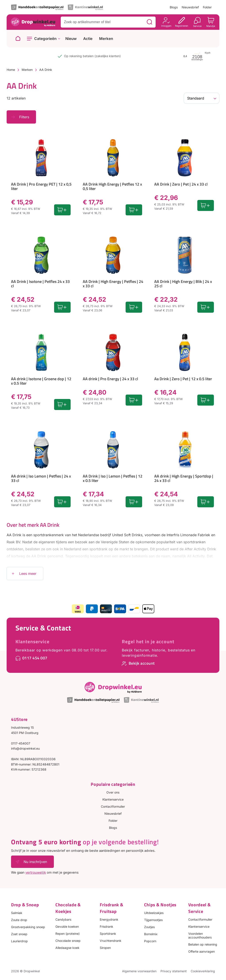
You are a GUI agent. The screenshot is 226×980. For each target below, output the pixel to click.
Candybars (63, 919)
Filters (24, 117)
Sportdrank (108, 934)
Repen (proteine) (68, 934)
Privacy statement (174, 971)
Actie (88, 39)
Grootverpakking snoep (28, 927)
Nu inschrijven (35, 862)
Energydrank (109, 919)
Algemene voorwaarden (139, 971)
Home (11, 70)
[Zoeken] (149, 22)
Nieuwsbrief (190, 7)
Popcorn (150, 941)
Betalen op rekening (203, 944)
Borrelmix (151, 934)
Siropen (105, 948)
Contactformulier (113, 806)
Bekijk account (142, 663)
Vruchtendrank (111, 941)
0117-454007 (21, 743)
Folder (207, 7)
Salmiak (17, 913)
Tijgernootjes (153, 920)
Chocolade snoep (68, 941)
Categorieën (45, 39)
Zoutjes (149, 927)
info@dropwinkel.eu (25, 748)
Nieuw (71, 39)
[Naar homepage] (18, 39)
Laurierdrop (19, 941)
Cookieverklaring (203, 971)
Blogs (174, 7)
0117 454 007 (35, 658)
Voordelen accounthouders (200, 935)
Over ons (113, 792)
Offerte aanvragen (202, 951)
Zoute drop (19, 920)
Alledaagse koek (67, 948)
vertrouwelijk (36, 872)
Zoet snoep (19, 934)
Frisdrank (106, 926)
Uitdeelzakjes (154, 913)
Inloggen (166, 26)
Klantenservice (32, 641)
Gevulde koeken (67, 926)
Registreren (182, 26)
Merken (106, 39)
